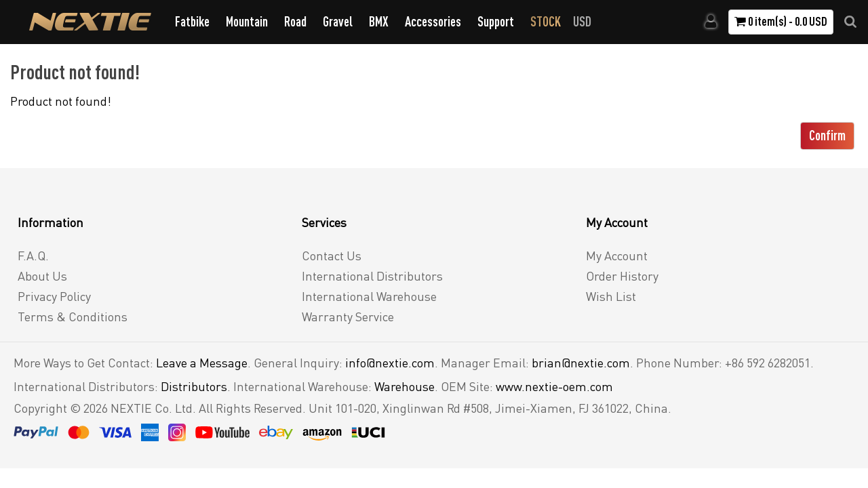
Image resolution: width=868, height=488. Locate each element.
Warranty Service (348, 317)
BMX (379, 21)
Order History (622, 276)
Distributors (194, 386)
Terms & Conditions (73, 317)
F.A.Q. (33, 256)
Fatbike (192, 21)
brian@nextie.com (581, 363)
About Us (42, 276)
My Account (617, 256)
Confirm (827, 135)
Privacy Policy (54, 296)
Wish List (611, 296)
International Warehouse (369, 296)
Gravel (338, 21)
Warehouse (405, 386)
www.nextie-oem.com (554, 386)
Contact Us (332, 256)
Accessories (433, 21)
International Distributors (372, 276)
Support (496, 21)
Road (295, 21)
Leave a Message (202, 363)
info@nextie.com (390, 363)
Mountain (247, 21)
